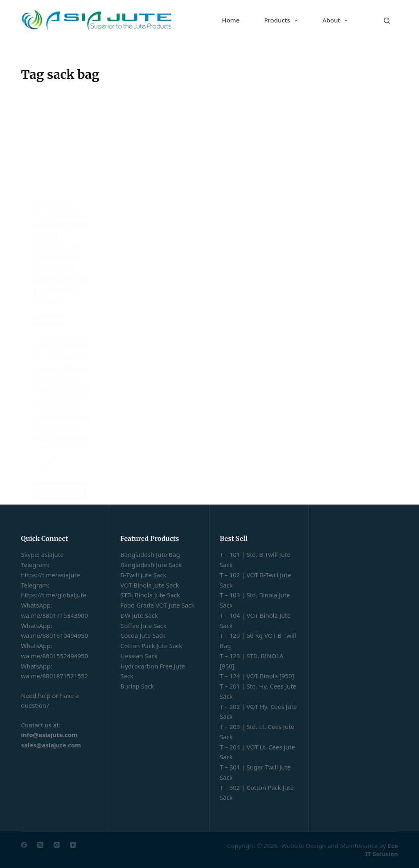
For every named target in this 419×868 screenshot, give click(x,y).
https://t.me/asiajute (50, 575)
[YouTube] (73, 845)
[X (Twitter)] (40, 845)
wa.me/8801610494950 (54, 635)
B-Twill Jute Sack (143, 575)
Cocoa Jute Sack (143, 635)
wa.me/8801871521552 (54, 676)
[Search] (387, 21)
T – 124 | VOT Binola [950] (257, 676)
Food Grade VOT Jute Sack (157, 605)
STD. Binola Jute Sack (150, 595)
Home (231, 20)
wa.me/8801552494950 (54, 656)
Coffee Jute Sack (143, 626)
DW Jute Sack (139, 615)
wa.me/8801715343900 (54, 615)
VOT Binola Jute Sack (150, 585)
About (337, 20)
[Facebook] (24, 845)
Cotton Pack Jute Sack (151, 646)
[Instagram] (57, 845)
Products (282, 20)
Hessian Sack (139, 656)
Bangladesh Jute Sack (151, 565)
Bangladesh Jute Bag (150, 554)
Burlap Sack (137, 686)
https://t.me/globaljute (54, 595)
